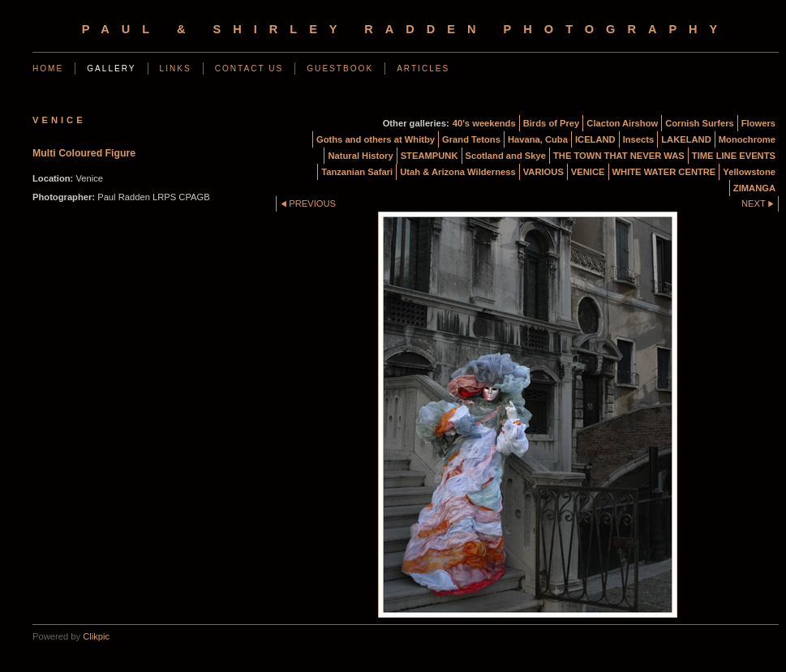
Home (48, 68)
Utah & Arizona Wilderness (457, 172)
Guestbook (340, 68)
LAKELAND (686, 139)
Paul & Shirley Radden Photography (406, 29)
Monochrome (747, 139)
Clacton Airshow (622, 123)
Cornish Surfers (700, 123)
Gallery (111, 68)
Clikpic (96, 636)
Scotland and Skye (506, 156)
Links (176, 68)
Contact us (249, 68)
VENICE (588, 172)
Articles (423, 68)
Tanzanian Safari (357, 172)
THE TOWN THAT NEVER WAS (619, 156)
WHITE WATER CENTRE (664, 172)
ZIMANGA (754, 188)
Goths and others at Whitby (376, 139)
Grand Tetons (471, 139)
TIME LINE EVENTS (734, 156)
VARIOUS (543, 172)
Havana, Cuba (538, 139)
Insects (639, 139)
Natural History (360, 156)
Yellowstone (749, 172)
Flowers (758, 123)
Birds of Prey (552, 123)
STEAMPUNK (430, 156)
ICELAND (595, 139)
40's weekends (484, 123)
